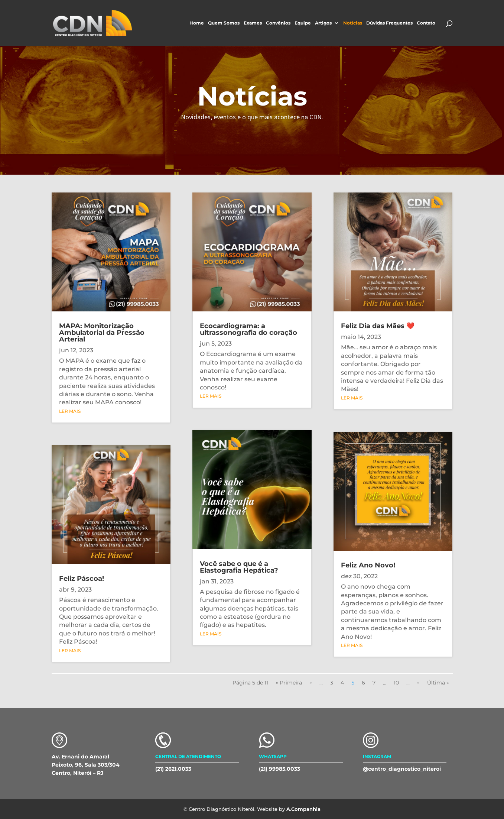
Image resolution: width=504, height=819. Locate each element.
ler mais (70, 411)
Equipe (303, 23)
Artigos (323, 23)
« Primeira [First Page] (289, 683)
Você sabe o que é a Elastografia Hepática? (239, 567)
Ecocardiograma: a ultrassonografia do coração (248, 329)
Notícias (353, 23)
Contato (426, 23)
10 (396, 683)
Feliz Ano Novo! (368, 565)
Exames (253, 23)
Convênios (278, 23)
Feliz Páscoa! (82, 579)
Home (197, 23)
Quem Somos (224, 23)
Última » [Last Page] (438, 683)
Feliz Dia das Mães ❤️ (378, 326)
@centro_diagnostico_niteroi (402, 769)
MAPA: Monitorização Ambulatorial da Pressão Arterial (102, 333)
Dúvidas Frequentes (389, 23)
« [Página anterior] (311, 683)
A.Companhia (303, 809)
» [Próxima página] (418, 683)
